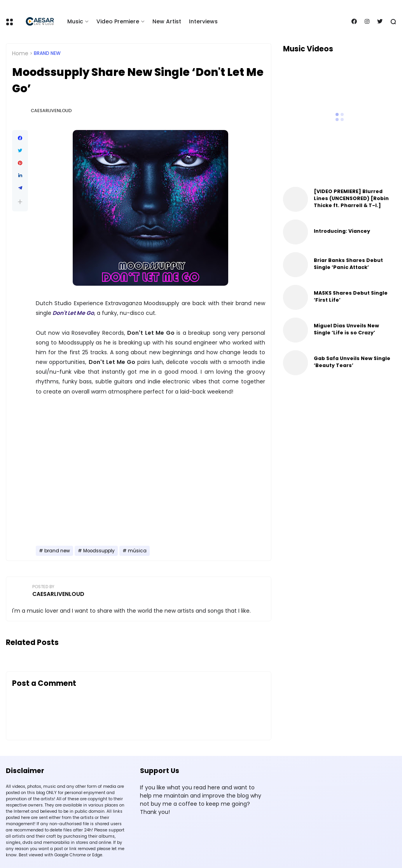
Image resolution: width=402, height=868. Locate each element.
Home (20, 53)
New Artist (167, 21)
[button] (20, 202)
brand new (47, 53)
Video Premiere (118, 21)
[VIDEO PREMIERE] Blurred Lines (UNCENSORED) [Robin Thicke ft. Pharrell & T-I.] (351, 198)
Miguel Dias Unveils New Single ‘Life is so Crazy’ (346, 329)
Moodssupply (99, 551)
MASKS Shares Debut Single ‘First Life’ (351, 296)
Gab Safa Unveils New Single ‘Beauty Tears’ (352, 362)
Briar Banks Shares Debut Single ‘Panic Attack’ (348, 264)
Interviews (203, 21)
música (137, 551)
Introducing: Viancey (342, 231)
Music (75, 21)
